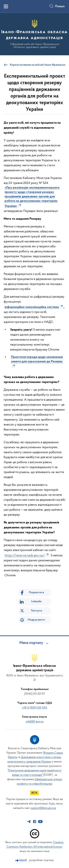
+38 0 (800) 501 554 (34, 708)
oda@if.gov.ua (35, 721)
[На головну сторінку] (34, 34)
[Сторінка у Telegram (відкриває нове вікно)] (29, 822)
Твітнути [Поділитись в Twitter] (36, 611)
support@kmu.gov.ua (43, 808)
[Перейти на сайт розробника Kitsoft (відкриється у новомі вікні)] (21, 860)
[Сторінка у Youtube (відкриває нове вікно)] (40, 822)
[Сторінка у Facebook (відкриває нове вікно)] (35, 822)
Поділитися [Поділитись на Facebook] (36, 592)
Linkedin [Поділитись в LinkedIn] (36, 602)
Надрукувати (36, 620)
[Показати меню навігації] (6, 6)
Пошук (60, 6)
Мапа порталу (31, 643)
